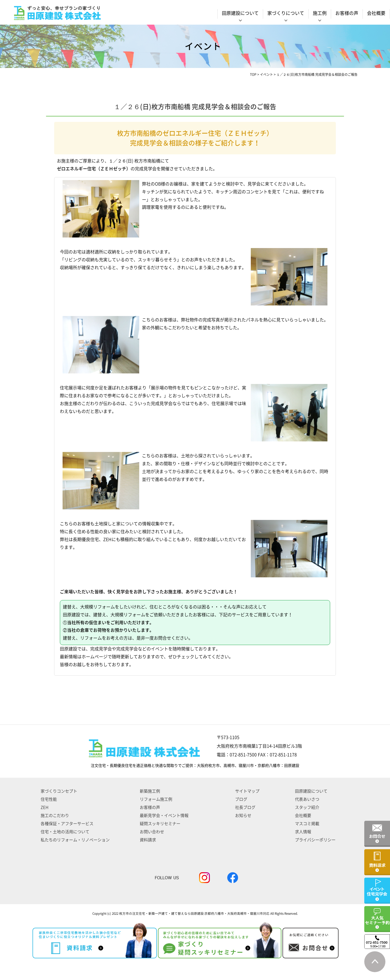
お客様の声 (347, 13)
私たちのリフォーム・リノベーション (75, 840)
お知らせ (243, 815)
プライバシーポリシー (315, 840)
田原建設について (311, 791)
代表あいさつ (307, 799)
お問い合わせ (152, 832)
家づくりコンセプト (59, 791)
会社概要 (376, 13)
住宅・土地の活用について (65, 832)
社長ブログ (245, 807)
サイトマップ (247, 791)
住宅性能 (49, 799)
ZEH (45, 807)
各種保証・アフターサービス (67, 824)
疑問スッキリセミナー (160, 824)
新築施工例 (150, 791)
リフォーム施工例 (156, 799)
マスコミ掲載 (307, 824)
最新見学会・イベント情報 (164, 815)
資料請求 (148, 840)
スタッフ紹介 (307, 807)
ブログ (241, 799)
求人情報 (303, 832)
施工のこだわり (55, 815)
